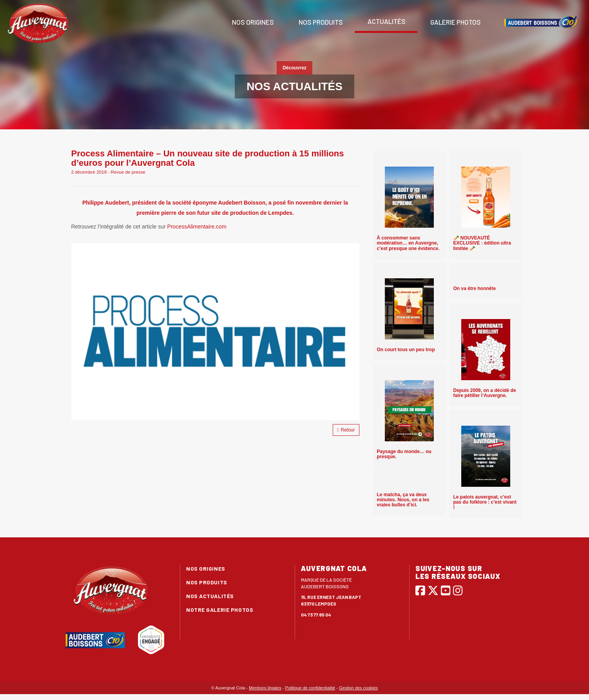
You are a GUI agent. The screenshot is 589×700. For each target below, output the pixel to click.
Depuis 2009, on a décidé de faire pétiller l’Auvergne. (485, 393)
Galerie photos (455, 22)
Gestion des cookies (358, 688)
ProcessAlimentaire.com (198, 227)
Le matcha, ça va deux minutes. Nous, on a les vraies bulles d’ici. (403, 500)
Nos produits (320, 22)
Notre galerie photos (220, 610)
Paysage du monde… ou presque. (404, 454)
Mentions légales (265, 688)
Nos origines (252, 22)
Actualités (386, 21)
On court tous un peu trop (406, 350)
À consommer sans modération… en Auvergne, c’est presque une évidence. (408, 243)
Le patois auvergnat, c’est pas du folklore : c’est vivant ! (485, 502)
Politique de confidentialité (310, 688)
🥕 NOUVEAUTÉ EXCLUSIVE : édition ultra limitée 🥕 (482, 243)
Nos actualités (210, 596)
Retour (346, 430)
